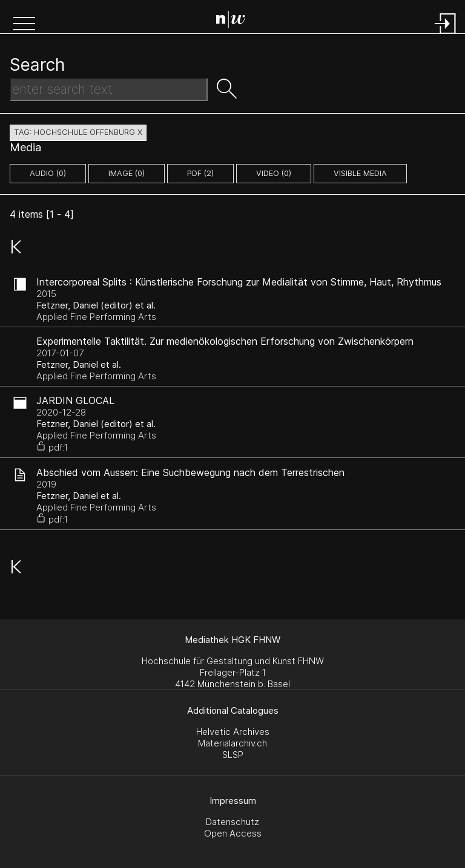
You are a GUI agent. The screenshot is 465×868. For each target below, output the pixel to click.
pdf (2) (200, 173)
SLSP (233, 755)
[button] (24, 25)
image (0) (127, 173)
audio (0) (48, 173)
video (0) (274, 173)
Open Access (233, 833)
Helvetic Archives (233, 732)
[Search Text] (109, 90)
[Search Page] (235, 21)
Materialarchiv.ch (232, 743)
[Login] (446, 35)
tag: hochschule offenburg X (78, 132)
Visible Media (360, 173)
